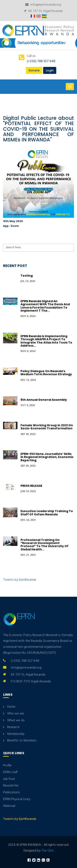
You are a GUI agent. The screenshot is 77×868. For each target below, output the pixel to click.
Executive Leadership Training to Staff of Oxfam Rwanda (47, 513)
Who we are (16, 714)
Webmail (9, 806)
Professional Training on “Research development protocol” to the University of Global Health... (44, 545)
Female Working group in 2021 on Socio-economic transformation (47, 427)
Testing (27, 276)
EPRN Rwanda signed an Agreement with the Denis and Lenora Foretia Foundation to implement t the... (45, 306)
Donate (34, 70)
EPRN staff (10, 772)
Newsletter (11, 786)
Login (50, 70)
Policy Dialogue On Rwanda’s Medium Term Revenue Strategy (46, 373)
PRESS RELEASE (31, 486)
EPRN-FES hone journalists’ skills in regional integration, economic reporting (47, 457)
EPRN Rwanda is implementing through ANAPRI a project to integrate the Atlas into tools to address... (46, 341)
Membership (16, 734)
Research (13, 727)
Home (11, 707)
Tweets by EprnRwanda (20, 580)
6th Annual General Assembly (44, 400)
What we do (16, 720)
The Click (48, 851)
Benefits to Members (22, 741)
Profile (7, 765)
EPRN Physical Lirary (17, 799)
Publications (11, 792)
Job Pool (9, 779)
